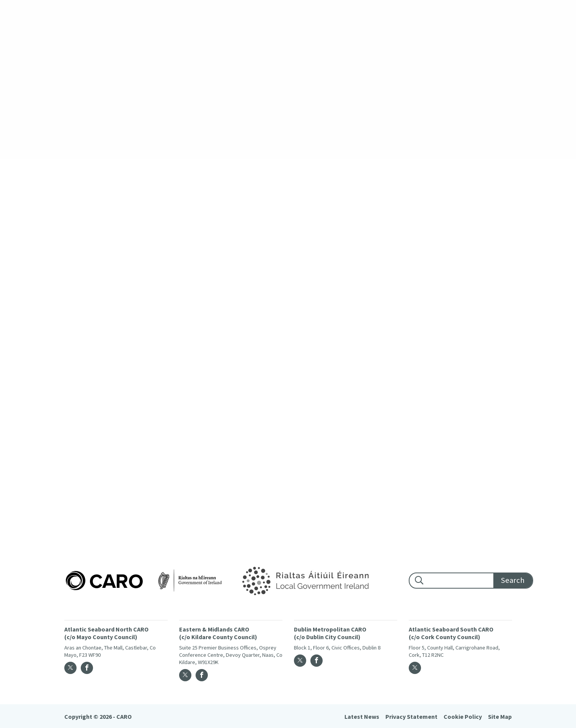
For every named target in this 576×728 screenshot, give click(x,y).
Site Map (500, 717)
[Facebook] (87, 668)
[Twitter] (70, 668)
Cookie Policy (463, 717)
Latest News (362, 717)
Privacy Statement (411, 717)
